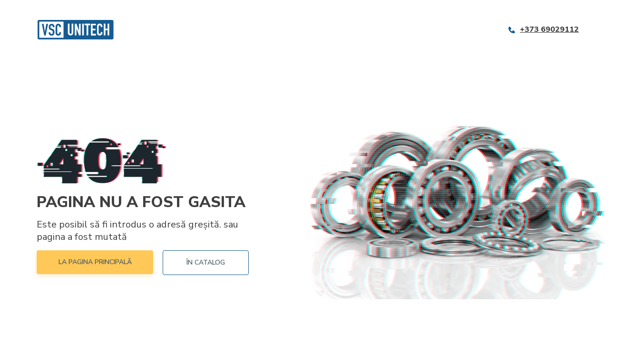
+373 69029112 (549, 30)
